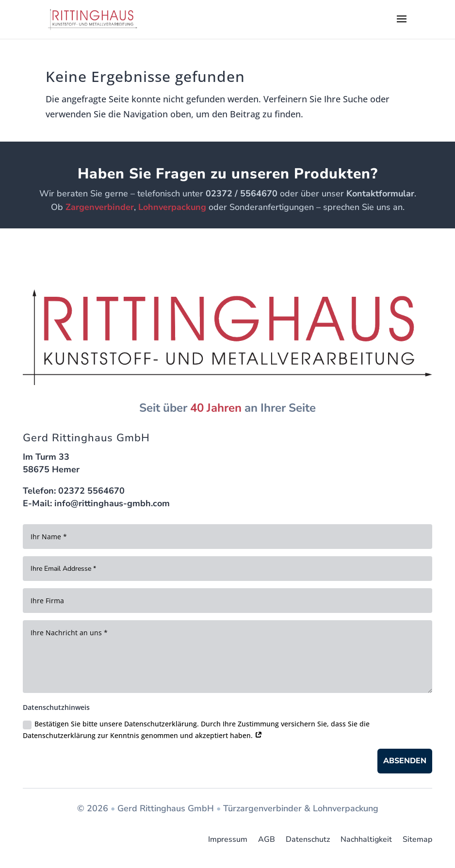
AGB (267, 840)
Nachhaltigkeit (366, 840)
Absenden (405, 761)
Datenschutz (308, 840)
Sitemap (417, 840)
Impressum (228, 840)
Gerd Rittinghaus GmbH (166, 808)
